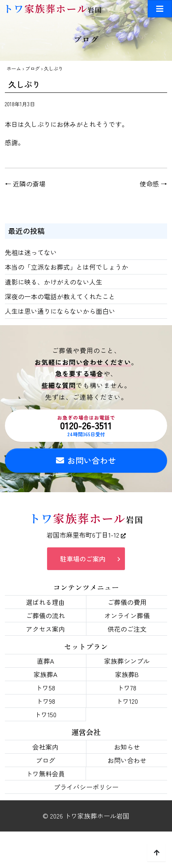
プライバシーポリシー (86, 787)
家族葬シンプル (127, 661)
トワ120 (127, 701)
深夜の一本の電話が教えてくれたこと (60, 296)
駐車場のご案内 (83, 559)
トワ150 (45, 714)
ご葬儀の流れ (45, 615)
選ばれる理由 (45, 602)
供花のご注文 (127, 629)
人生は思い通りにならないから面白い (60, 311)
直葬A (45, 661)
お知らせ (127, 747)
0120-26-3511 (86, 426)
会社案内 (45, 747)
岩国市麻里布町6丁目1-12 (86, 535)
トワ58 (45, 688)
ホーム (14, 68)
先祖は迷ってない (31, 252)
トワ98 (46, 701)
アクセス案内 (45, 629)
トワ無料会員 (45, 774)
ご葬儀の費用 (127, 602)
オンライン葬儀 (127, 615)
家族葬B (127, 674)
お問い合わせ (86, 460)
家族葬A (45, 674)
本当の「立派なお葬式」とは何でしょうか (67, 267)
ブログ (32, 68)
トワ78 (127, 688)
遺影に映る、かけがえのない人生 (54, 282)
